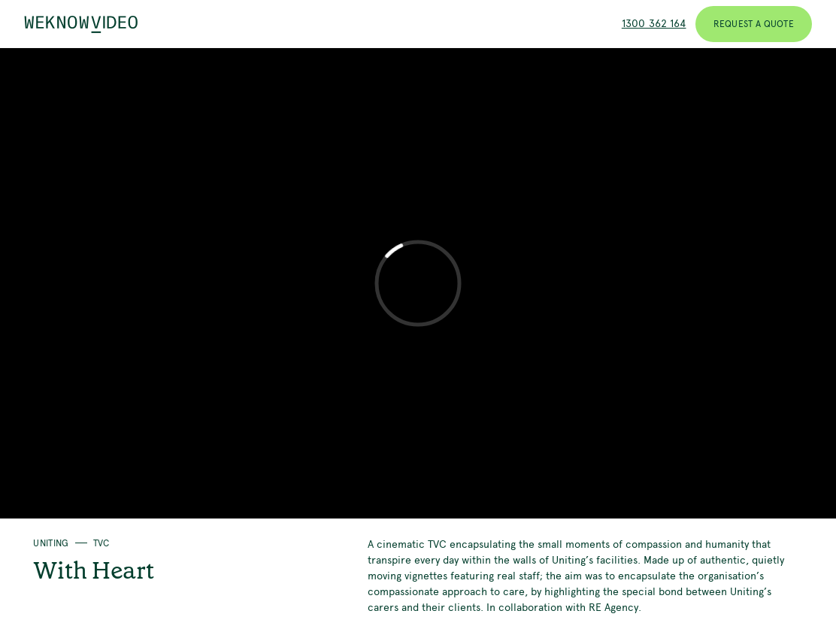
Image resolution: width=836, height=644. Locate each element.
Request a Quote (754, 24)
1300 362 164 (654, 24)
